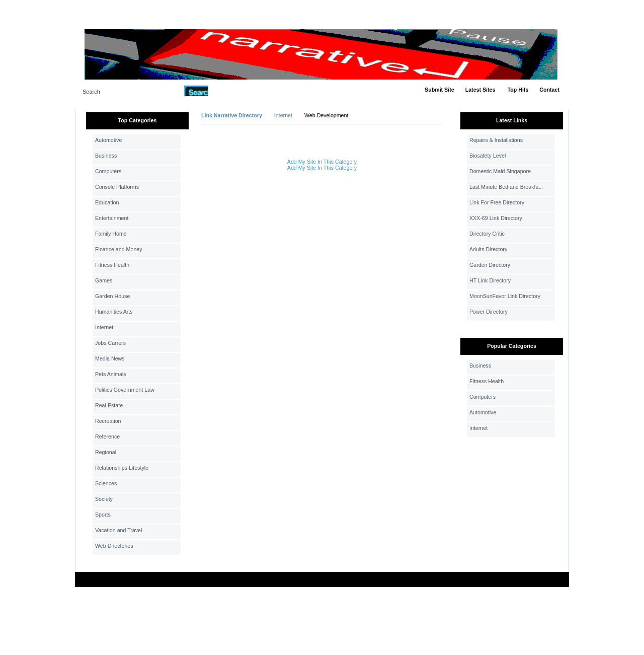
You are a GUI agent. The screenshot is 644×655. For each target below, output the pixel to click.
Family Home (111, 234)
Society (104, 499)
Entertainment (112, 218)
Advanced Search (234, 91)
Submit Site (439, 90)
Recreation (108, 421)
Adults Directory (488, 249)
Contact (549, 90)
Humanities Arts (114, 312)
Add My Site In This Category (322, 162)
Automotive (108, 140)
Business (106, 156)
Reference (107, 436)
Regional (106, 452)
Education (107, 202)
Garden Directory (490, 265)
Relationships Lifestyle (122, 468)
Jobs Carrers (110, 343)
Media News (110, 358)
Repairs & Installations (496, 140)
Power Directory (489, 312)
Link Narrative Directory (232, 115)
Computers (108, 171)
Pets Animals (111, 374)
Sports (103, 515)
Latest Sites (480, 90)
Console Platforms (117, 187)
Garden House (112, 296)
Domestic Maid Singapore (500, 171)
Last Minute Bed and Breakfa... (506, 187)
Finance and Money (119, 249)
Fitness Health (112, 265)
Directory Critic (487, 234)
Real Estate (109, 405)
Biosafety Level (488, 156)
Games (104, 280)
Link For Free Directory (497, 202)
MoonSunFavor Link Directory (505, 296)
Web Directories (114, 546)
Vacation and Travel (118, 530)
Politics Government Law (125, 390)
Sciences (106, 483)
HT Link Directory (490, 280)
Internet (104, 327)
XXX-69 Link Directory (496, 218)
